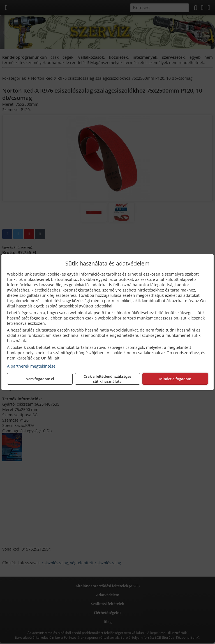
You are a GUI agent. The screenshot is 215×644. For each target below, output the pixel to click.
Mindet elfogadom (175, 379)
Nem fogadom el (40, 379)
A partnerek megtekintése (31, 366)
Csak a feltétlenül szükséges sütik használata (107, 379)
